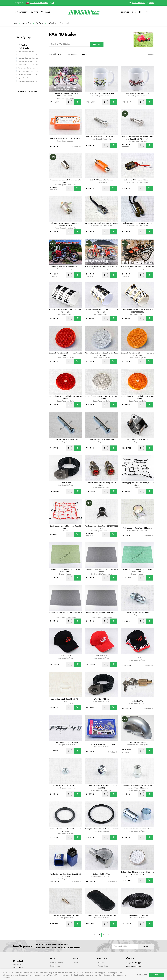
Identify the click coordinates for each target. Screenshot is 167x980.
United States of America (39, 3)
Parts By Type (27, 23)
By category (22, 12)
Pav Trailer (40, 23)
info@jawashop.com (134, 966)
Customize (142, 975)
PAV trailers (52, 23)
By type (34, 12)
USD (53, 3)
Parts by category (57, 962)
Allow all (157, 975)
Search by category (28, 91)
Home (15, 23)
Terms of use (103, 966)
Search (46, 12)
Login (150, 3)
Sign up (146, 946)
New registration (137, 3)
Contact (125, 12)
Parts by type (55, 966)
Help (135, 12)
